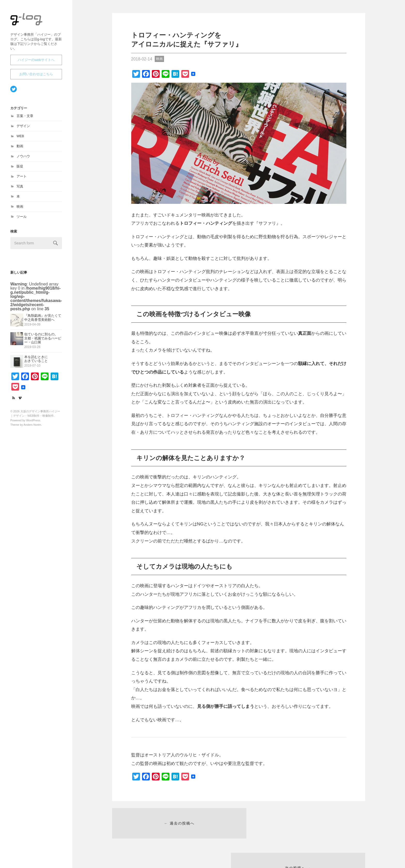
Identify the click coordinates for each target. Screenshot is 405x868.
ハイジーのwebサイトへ (36, 62)
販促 (20, 169)
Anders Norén (32, 427)
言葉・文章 (25, 118)
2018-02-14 (142, 59)
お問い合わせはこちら (36, 76)
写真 (20, 189)
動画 (20, 148)
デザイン (23, 128)
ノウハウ (23, 158)
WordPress (33, 423)
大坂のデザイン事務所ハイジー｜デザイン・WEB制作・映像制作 (35, 26)
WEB (20, 138)
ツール (22, 219)
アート (22, 179)
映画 (20, 209)
